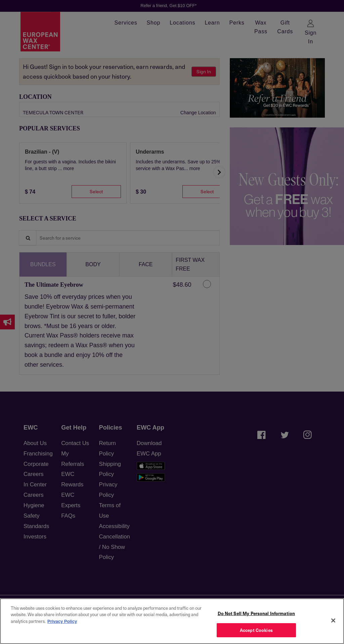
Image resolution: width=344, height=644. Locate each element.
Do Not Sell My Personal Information (256, 613)
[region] (172, 621)
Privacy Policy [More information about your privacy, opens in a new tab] (62, 621)
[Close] (333, 620)
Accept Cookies (256, 630)
